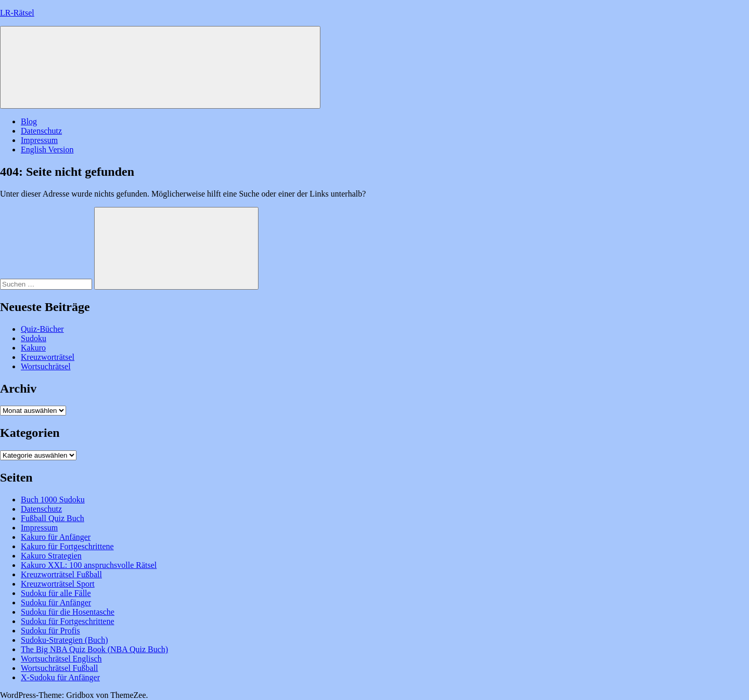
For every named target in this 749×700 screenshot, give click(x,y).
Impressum (39, 140)
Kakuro (33, 348)
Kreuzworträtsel (48, 357)
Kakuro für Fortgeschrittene (67, 546)
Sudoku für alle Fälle (56, 593)
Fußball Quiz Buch (53, 518)
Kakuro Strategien (51, 556)
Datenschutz (41, 131)
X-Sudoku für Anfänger (60, 677)
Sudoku (34, 338)
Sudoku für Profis (50, 631)
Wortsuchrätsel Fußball (59, 668)
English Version (47, 150)
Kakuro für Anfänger (56, 537)
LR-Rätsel (17, 13)
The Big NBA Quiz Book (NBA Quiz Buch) (94, 649)
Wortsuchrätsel (46, 366)
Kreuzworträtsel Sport (58, 584)
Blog (29, 121)
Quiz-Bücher (42, 329)
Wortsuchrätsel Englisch (61, 659)
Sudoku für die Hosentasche (68, 612)
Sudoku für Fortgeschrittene (68, 621)
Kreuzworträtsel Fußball (61, 574)
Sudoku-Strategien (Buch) (64, 640)
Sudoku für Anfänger (56, 602)
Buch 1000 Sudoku (53, 500)
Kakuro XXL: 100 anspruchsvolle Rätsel (89, 565)
